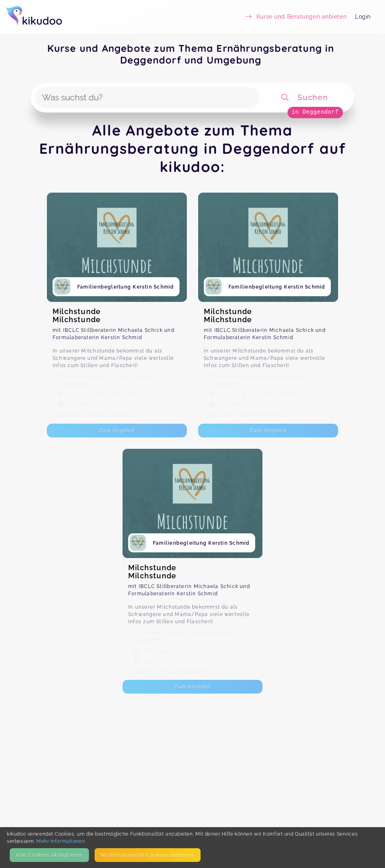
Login (363, 17)
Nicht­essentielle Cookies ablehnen (148, 855)
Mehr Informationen (61, 841)
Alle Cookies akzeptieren (49, 855)
